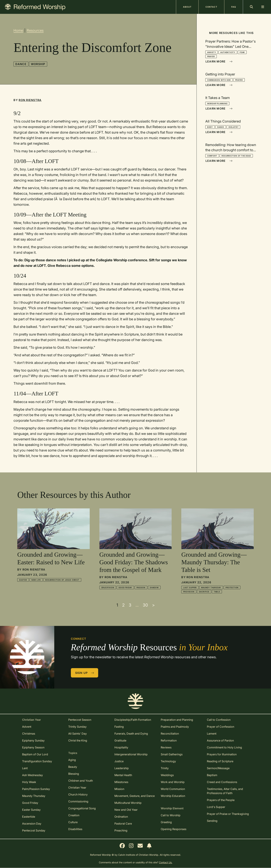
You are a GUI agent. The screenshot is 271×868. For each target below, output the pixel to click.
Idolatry (233, 127)
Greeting (166, 822)
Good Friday (125, 587)
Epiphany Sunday (33, 740)
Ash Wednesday (32, 775)
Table (217, 592)
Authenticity (228, 52)
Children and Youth (81, 781)
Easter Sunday (31, 810)
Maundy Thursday (211, 587)
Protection (232, 587)
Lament (212, 734)
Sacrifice (204, 592)
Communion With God (219, 80)
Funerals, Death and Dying (131, 734)
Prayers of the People (221, 800)
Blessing (74, 774)
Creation (74, 815)
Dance (21, 64)
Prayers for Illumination (222, 754)
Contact (211, 7)
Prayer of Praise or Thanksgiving (228, 814)
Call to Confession (219, 720)
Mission (119, 789)
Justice (119, 761)
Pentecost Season (80, 720)
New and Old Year (126, 810)
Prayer (211, 56)
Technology (168, 761)
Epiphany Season (33, 747)
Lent (25, 768)
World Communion (173, 789)
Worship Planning (217, 103)
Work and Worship (173, 782)
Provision (189, 592)
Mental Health (123, 775)
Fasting (119, 727)
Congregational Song (82, 808)
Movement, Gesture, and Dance (135, 796)
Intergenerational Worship (131, 754)
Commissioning (78, 801)
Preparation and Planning (177, 720)
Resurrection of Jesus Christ (62, 580)
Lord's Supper (216, 807)
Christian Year (77, 788)
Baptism (212, 775)
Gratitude (120, 740)
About (187, 7)
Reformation (169, 740)
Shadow (154, 587)
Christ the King (78, 740)
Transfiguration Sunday (37, 761)
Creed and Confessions (222, 782)
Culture (73, 822)
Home (18, 30)
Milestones (121, 782)
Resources (35, 30)
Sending (212, 821)
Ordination (121, 817)
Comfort (212, 156)
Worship (38, 64)
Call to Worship (171, 815)
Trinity (165, 768)
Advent (27, 727)
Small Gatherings (172, 754)
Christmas (29, 734)
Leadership (122, 768)
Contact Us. (166, 862)
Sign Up (85, 673)
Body (210, 127)
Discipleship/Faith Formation (133, 720)
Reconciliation (170, 734)
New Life (36, 580)
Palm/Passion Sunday (36, 789)
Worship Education (173, 796)
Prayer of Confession (221, 727)
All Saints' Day (78, 734)
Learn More (219, 61)
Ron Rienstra (30, 100)
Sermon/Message (218, 768)
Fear (242, 52)
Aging (72, 760)
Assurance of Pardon (220, 740)
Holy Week (29, 782)
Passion (141, 587)
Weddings (167, 775)
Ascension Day (32, 824)
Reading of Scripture (220, 761)
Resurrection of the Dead (236, 156)
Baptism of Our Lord (35, 754)
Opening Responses (174, 829)
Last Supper (190, 587)
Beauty (73, 767)
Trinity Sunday (77, 727)
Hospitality (121, 747)
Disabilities (75, 829)
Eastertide (29, 817)
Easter (23, 580)
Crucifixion (108, 587)
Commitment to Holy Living (224, 747)
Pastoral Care (123, 824)
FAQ (234, 7)
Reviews (166, 747)
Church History (78, 794)
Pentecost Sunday (34, 830)
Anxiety (212, 52)
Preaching (121, 830)
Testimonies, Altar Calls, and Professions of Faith (225, 791)
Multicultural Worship (128, 803)
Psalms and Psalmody (175, 727)
